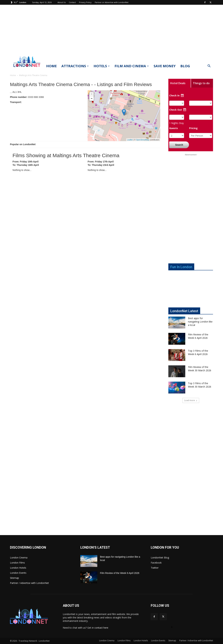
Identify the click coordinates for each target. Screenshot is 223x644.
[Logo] (27, 68)
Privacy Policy (85, 2)
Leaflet (130, 140)
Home (51, 66)
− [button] (92, 99)
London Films (17, 563)
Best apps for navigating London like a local (200, 322)
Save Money (165, 66)
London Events (18, 573)
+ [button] (92, 94)
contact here (101, 628)
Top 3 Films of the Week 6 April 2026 (198, 352)
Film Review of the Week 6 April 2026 (198, 336)
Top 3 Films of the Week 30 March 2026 (200, 385)
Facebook (156, 563)
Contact (72, 2)
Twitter (155, 568)
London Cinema (19, 558)
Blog (185, 66)
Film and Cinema (132, 66)
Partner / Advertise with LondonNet (29, 583)
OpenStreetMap (143, 140)
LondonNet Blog (160, 558)
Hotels (102, 66)
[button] (209, 66)
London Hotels (18, 568)
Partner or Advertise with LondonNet (112, 2)
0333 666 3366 (27, 97)
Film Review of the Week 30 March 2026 (200, 369)
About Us (62, 2)
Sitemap (14, 578)
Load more (191, 400)
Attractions (75, 66)
